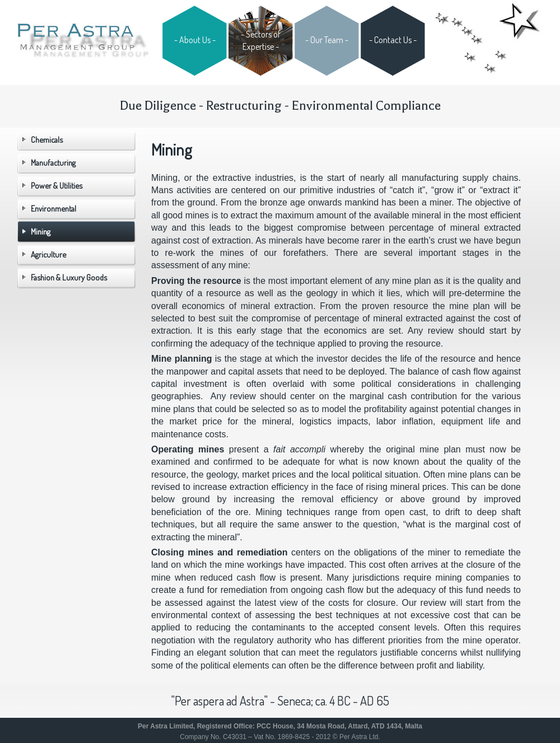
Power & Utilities (57, 185)
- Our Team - (327, 40)
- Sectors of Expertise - (261, 40)
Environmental (53, 208)
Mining (41, 231)
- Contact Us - (393, 40)
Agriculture (48, 254)
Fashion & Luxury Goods (69, 277)
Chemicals (47, 139)
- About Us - (195, 40)
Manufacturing (53, 162)
